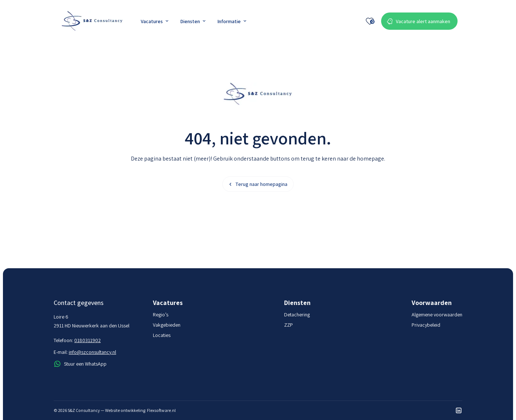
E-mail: (85, 352)
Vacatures (155, 21)
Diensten (193, 21)
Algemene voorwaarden (437, 315)
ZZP (289, 325)
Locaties (162, 335)
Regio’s (161, 315)
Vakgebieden (167, 325)
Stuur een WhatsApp (80, 364)
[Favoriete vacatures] (370, 21)
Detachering (297, 315)
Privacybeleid (426, 325)
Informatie (232, 21)
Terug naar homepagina (258, 184)
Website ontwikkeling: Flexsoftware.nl (140, 410)
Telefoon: (77, 340)
